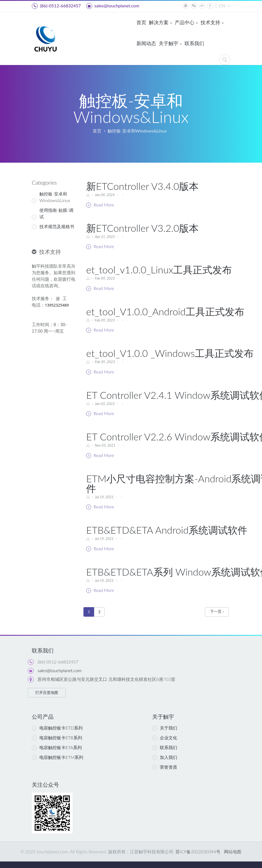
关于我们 (165, 728)
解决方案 (160, 23)
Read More (100, 205)
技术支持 (212, 23)
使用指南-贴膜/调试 (53, 209)
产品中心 (186, 23)
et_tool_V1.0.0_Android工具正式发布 (165, 311)
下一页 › (217, 611)
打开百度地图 (47, 692)
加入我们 (165, 757)
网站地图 (233, 852)
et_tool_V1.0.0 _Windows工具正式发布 (170, 353)
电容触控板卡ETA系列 (57, 747)
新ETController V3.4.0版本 (142, 186)
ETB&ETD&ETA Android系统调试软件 (167, 530)
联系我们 (194, 43)
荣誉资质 (165, 767)
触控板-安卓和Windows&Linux (137, 131)
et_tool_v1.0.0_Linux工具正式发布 (159, 270)
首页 (141, 22)
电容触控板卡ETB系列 (57, 738)
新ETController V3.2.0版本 (142, 228)
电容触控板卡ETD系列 (57, 728)
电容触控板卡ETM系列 (57, 757)
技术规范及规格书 (53, 223)
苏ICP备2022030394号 (197, 852)
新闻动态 (146, 43)
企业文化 (165, 738)
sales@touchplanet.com (113, 6)
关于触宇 (170, 44)
